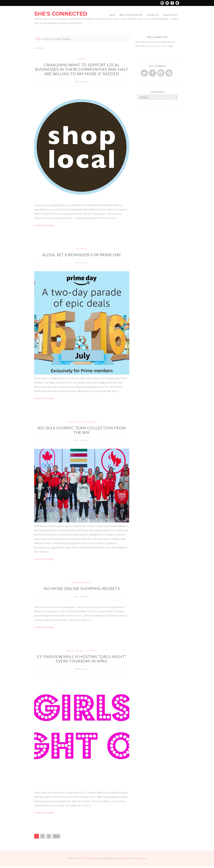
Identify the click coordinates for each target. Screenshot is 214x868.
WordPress (122, 858)
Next (56, 836)
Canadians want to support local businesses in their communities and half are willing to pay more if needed (82, 69)
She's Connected (61, 14)
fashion (80, 651)
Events (70, 651)
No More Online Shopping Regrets (82, 588)
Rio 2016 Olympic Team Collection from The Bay (82, 430)
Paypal (76, 582)
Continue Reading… (44, 225)
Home (112, 15)
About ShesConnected (131, 15)
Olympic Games (76, 422)
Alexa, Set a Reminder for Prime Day (82, 255)
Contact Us (153, 15)
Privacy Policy (170, 15)
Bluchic (143, 858)
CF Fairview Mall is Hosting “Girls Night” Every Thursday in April (82, 659)
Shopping (82, 59)
